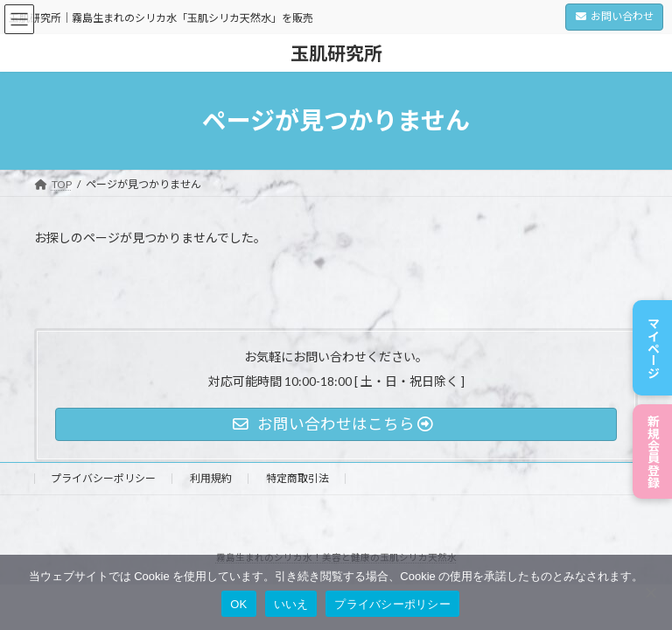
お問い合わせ (615, 16)
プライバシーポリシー (103, 478)
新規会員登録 (653, 446)
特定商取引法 (297, 478)
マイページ (653, 332)
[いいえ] (650, 592)
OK (238, 604)
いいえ (291, 604)
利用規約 (211, 478)
